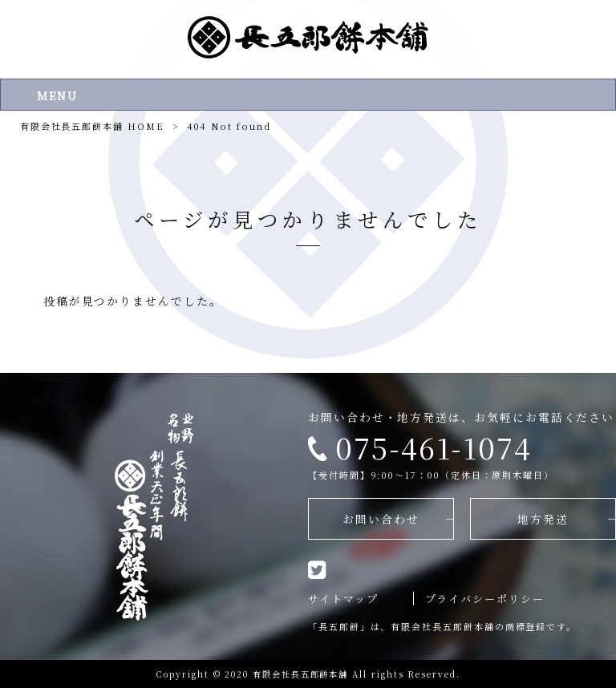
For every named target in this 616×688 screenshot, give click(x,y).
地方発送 (543, 519)
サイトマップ (343, 599)
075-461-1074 (434, 447)
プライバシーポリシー (485, 599)
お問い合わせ (381, 519)
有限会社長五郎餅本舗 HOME (92, 126)
